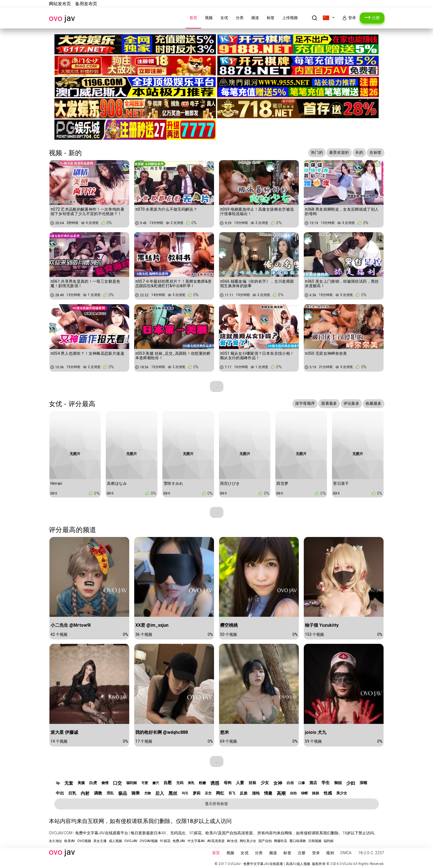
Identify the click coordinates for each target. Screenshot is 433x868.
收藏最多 (373, 403)
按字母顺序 (305, 403)
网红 (220, 793)
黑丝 (173, 793)
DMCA (346, 853)
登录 (352, 18)
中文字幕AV (196, 841)
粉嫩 (202, 783)
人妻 (240, 783)
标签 (271, 18)
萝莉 (197, 793)
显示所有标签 (216, 804)
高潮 (281, 793)
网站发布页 (60, 4)
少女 (265, 783)
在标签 (375, 152)
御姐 (338, 783)
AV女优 (232, 841)
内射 (85, 793)
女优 (224, 18)
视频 (209, 18)
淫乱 (110, 793)
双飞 (232, 793)
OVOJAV (131, 841)
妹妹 (316, 793)
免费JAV (179, 841)
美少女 (342, 793)
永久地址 (56, 841)
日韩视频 (315, 841)
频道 (255, 18)
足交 (208, 793)
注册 (376, 18)
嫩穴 (156, 783)
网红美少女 (248, 841)
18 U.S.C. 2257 (371, 853)
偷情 (105, 783)
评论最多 (351, 403)
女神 (278, 783)
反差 (244, 793)
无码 (180, 783)
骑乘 (136, 793)
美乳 (191, 783)
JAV (62, 18)
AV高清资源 (216, 841)
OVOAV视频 (149, 841)
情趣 (268, 793)
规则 (330, 853)
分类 (240, 18)
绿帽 (304, 793)
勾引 (185, 793)
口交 (117, 783)
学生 (326, 783)
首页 (193, 18)
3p (58, 783)
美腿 (81, 783)
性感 (328, 793)
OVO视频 (84, 841)
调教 (98, 793)
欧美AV (70, 841)
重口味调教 (298, 841)
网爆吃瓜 (281, 841)
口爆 (302, 783)
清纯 (256, 793)
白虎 (93, 783)
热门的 (317, 152)
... (217, 386)
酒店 (313, 783)
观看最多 (329, 403)
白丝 (290, 783)
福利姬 (132, 783)
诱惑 (215, 783)
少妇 (351, 783)
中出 (60, 793)
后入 (160, 793)
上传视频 (290, 18)
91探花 (165, 841)
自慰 (168, 783)
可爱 (145, 783)
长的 (359, 152)
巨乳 (72, 793)
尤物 (147, 793)
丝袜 (252, 783)
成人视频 (115, 841)
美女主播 (100, 841)
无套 (69, 783)
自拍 (293, 793)
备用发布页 (86, 4)
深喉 (363, 783)
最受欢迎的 (339, 152)
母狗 (228, 783)
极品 (123, 793)
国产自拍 (265, 841)
